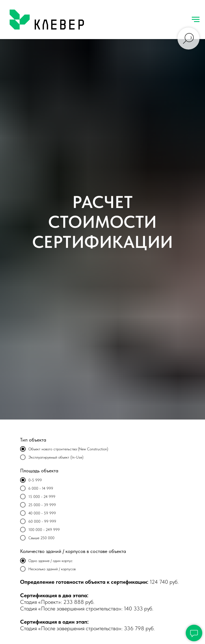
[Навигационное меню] (196, 20)
